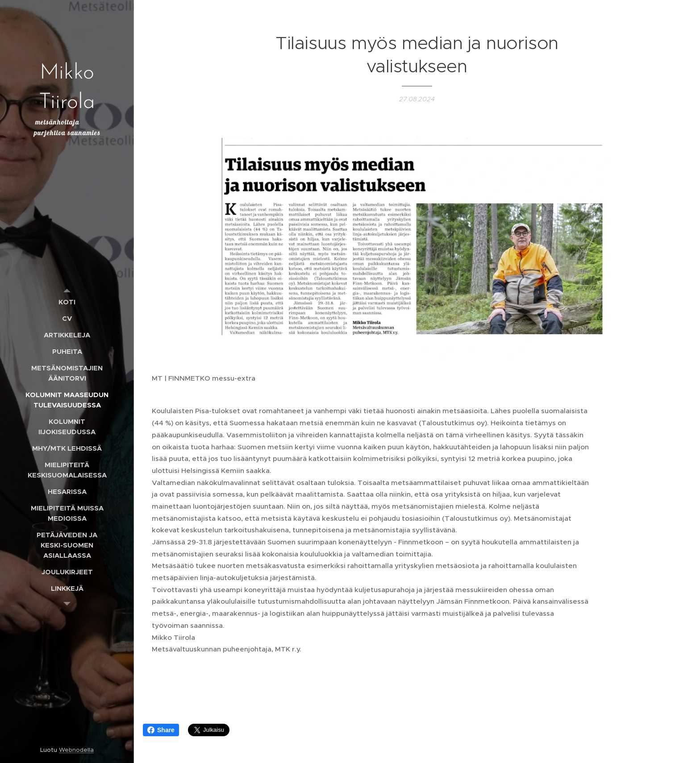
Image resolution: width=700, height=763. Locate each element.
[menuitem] (67, 302)
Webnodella (76, 750)
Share (161, 730)
